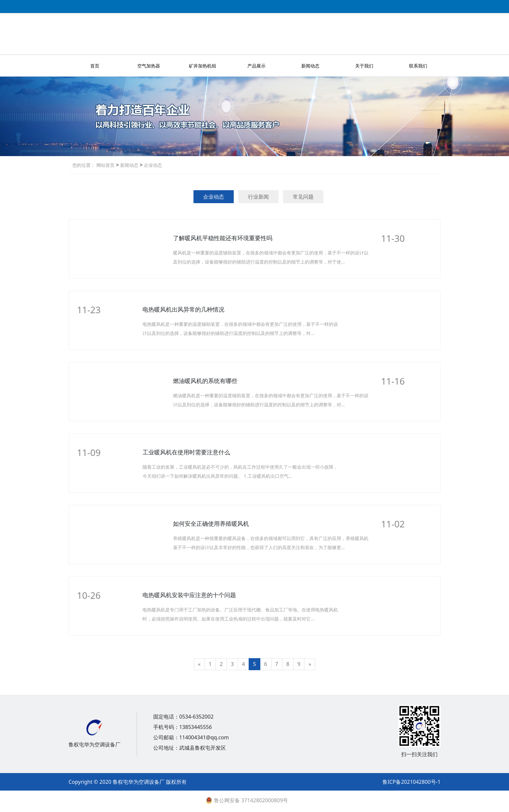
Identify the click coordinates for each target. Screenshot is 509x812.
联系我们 (418, 66)
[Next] (310, 664)
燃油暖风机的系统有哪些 (205, 381)
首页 (95, 66)
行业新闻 (258, 197)
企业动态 (152, 165)
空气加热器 (149, 66)
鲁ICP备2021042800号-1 (411, 782)
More (394, 253)
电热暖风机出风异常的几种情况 (183, 309)
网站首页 (106, 165)
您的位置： (84, 165)
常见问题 (303, 197)
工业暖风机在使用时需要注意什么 (186, 452)
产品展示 (256, 66)
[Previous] (199, 664)
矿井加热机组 (203, 66)
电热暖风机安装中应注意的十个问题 (189, 595)
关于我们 (364, 66)
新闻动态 (310, 66)
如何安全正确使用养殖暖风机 (211, 523)
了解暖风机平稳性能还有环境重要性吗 (223, 238)
